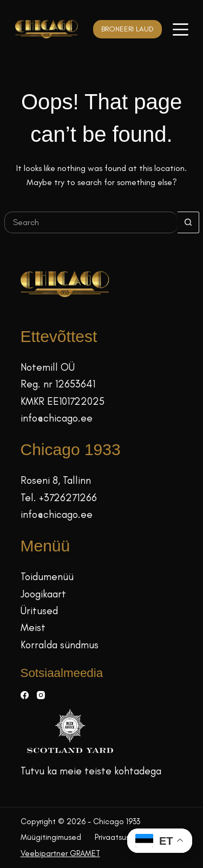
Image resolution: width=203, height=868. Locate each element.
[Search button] (188, 222)
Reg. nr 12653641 (58, 384)
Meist (33, 627)
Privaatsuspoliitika (126, 837)
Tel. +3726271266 (59, 498)
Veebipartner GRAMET (60, 853)
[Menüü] (181, 29)
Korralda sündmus (60, 645)
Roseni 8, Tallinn (56, 480)
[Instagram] (41, 695)
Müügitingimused (51, 837)
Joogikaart (43, 594)
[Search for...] (91, 222)
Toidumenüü (47, 577)
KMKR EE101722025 (63, 401)
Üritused (39, 611)
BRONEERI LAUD (127, 29)
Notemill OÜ (48, 367)
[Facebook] (25, 695)
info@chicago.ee (57, 418)
